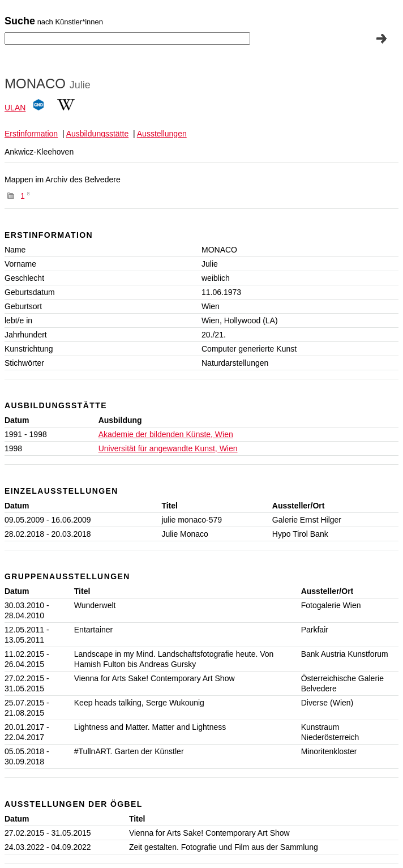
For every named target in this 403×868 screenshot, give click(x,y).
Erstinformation (31, 134)
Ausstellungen (162, 134)
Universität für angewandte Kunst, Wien (168, 448)
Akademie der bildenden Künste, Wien (166, 434)
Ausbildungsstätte (98, 134)
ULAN (15, 108)
